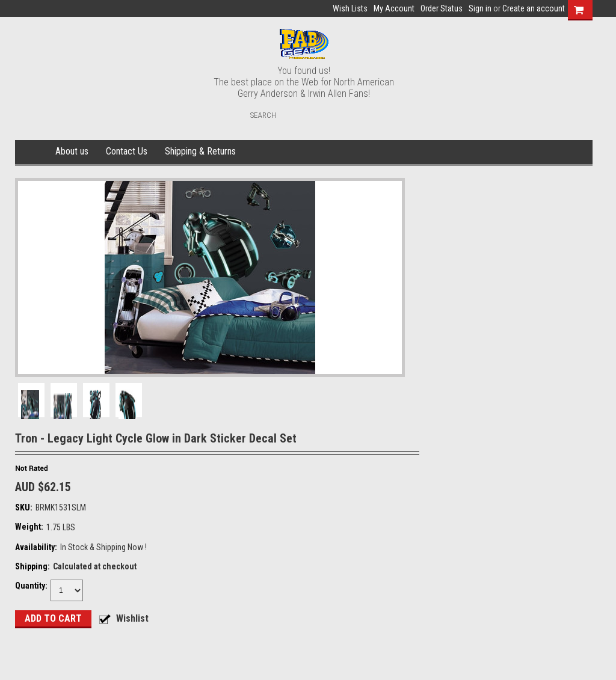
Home (33, 152)
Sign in (480, 8)
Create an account (534, 8)
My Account (394, 8)
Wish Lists (350, 8)
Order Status (442, 8)
